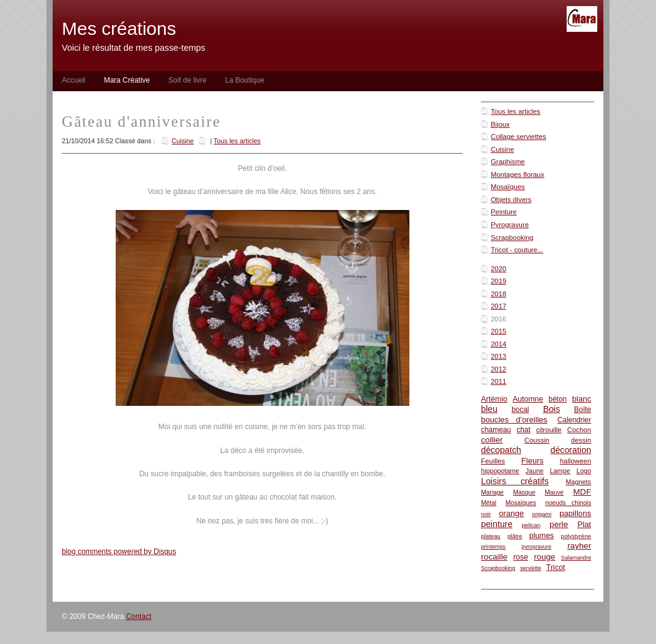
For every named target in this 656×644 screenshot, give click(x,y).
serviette (531, 568)
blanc (582, 399)
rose (521, 557)
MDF (582, 492)
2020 (498, 269)
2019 (498, 281)
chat (524, 430)
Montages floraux (517, 174)
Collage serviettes (519, 137)
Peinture (504, 212)
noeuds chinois (568, 503)
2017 (498, 306)
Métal (489, 503)
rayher (579, 546)
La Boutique (245, 80)
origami (542, 514)
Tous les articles (516, 111)
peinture (497, 524)
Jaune (535, 471)
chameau (496, 430)
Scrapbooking (512, 238)
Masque (524, 492)
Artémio (494, 399)
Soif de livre (188, 80)
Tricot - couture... (517, 250)
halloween (576, 461)
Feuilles (493, 461)
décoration (571, 450)
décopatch (501, 450)
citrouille (549, 430)
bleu (489, 409)
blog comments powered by (119, 552)
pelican (531, 525)
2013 (498, 356)
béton (557, 399)
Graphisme (508, 162)
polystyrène (576, 536)
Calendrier (574, 420)
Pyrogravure (510, 225)
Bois (551, 409)
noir (486, 514)
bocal (520, 410)
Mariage (492, 492)
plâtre (515, 536)
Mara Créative (127, 80)
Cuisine (502, 149)
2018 (498, 294)
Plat (584, 524)
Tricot (556, 567)
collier (492, 440)
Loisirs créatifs (515, 481)
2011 (498, 381)
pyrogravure (536, 547)
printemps (493, 547)
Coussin (537, 440)
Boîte (583, 410)
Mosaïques (508, 187)
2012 (498, 369)
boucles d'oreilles (514, 420)
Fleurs (532, 461)
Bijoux (500, 124)
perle (559, 524)
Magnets (578, 482)
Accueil (74, 80)
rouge (545, 557)
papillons (575, 513)
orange (511, 513)
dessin (581, 440)
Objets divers (511, 200)
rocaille (494, 557)
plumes (542, 536)
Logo (584, 471)
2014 (498, 344)
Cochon (579, 430)
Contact (139, 616)
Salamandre (576, 558)
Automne (528, 399)
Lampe (560, 471)
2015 (498, 331)
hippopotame (500, 471)
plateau (491, 536)
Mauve (554, 492)
